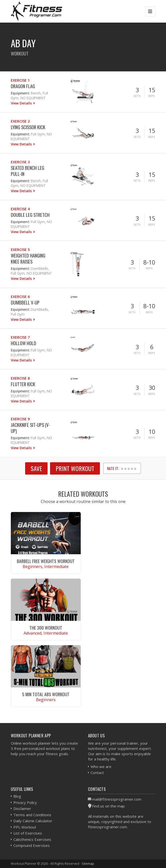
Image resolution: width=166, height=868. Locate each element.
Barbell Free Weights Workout (46, 561)
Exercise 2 (20, 121)
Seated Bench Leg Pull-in (28, 171)
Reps (152, 96)
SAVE (36, 468)
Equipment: (20, 93)
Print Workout (75, 468)
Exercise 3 (20, 162)
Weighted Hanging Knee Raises (28, 258)
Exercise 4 (20, 209)
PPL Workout (25, 827)
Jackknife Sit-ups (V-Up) (30, 428)
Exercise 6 (20, 297)
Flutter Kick (23, 384)
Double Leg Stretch (30, 215)
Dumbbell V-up (25, 302)
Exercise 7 (20, 337)
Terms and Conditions (32, 815)
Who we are (101, 767)
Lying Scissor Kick (28, 127)
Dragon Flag (23, 86)
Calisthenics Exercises (32, 839)
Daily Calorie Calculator (33, 821)
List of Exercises (28, 833)
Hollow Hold (24, 343)
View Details (22, 103)
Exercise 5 (20, 250)
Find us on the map (108, 806)
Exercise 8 (20, 378)
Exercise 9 (20, 419)
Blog (17, 796)
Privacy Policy (25, 802)
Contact (97, 773)
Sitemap (88, 863)
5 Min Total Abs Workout (46, 694)
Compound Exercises (32, 845)
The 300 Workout (46, 628)
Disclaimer (22, 808)
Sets (137, 96)
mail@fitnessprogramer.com (117, 799)
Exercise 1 (20, 80)
